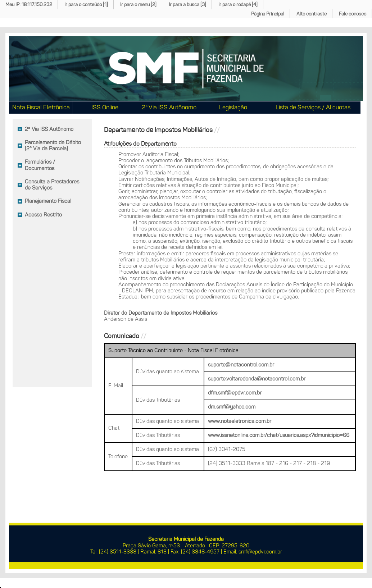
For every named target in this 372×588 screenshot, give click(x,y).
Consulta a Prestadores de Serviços (52, 185)
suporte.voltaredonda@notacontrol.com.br (257, 379)
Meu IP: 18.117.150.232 (29, 4)
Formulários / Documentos (40, 165)
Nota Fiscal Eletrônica (41, 107)
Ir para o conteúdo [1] (86, 4)
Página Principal (268, 14)
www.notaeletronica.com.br (240, 421)
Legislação (233, 107)
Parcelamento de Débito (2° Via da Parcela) (53, 145)
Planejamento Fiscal (48, 201)
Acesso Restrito (43, 215)
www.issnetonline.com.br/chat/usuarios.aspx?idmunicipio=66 (279, 435)
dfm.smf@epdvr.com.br (235, 393)
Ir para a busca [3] (187, 4)
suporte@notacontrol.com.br (241, 365)
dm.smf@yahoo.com (232, 407)
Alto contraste (312, 14)
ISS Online (105, 107)
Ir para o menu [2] (138, 4)
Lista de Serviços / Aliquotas (313, 107)
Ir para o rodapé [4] (238, 4)
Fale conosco (353, 14)
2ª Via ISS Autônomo (169, 107)
